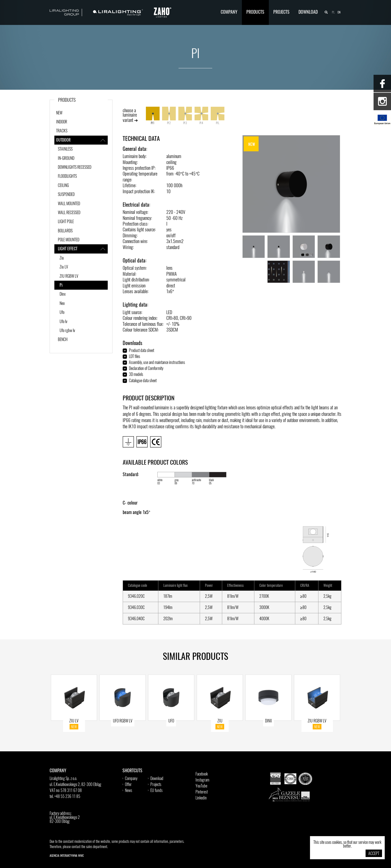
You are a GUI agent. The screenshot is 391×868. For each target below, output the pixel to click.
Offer (128, 785)
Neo (62, 304)
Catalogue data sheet (143, 381)
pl (333, 12)
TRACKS (62, 131)
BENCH (63, 340)
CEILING (63, 186)
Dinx (63, 294)
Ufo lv (63, 322)
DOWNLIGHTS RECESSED (75, 168)
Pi (61, 285)
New (59, 113)
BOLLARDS (65, 231)
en (339, 12)
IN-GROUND (66, 159)
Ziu (62, 258)
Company (229, 12)
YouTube (201, 786)
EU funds (156, 791)
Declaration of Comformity (146, 369)
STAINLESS (65, 149)
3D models (136, 375)
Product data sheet (142, 351)
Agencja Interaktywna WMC (67, 856)
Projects (281, 12)
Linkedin (201, 798)
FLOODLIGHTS (67, 176)
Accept (374, 854)
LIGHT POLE (66, 222)
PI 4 (201, 116)
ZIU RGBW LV (69, 276)
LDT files (135, 357)
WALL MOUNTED (69, 204)
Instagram (202, 780)
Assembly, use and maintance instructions (157, 363)
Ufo (62, 313)
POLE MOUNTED (69, 240)
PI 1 (153, 116)
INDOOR (62, 122)
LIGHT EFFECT (83, 249)
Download (308, 12)
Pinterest (202, 792)
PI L (218, 116)
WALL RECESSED (69, 213)
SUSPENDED (66, 195)
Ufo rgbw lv (67, 331)
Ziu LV (64, 267)
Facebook (202, 774)
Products (255, 12)
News (129, 791)
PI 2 (169, 116)
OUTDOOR (82, 140)
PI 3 (185, 116)
